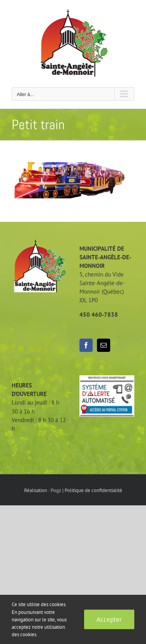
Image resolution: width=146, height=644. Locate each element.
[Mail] (104, 345)
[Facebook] (86, 345)
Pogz (56, 490)
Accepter (109, 619)
